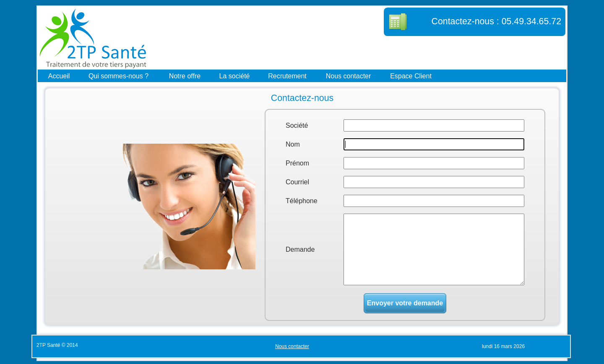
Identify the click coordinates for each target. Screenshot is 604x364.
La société (235, 76)
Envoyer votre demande (405, 303)
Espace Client (411, 76)
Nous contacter (349, 76)
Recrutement (287, 76)
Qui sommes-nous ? (118, 76)
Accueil (59, 76)
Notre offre (185, 76)
